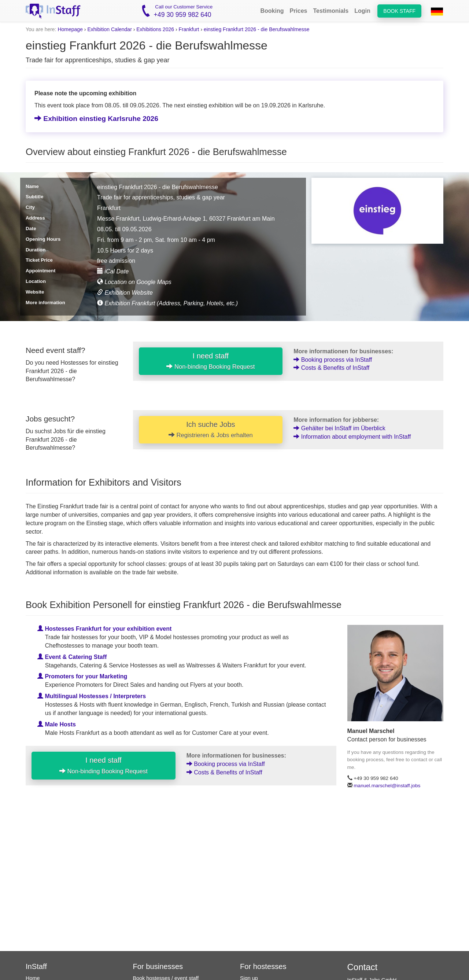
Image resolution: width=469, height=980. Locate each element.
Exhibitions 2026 (155, 29)
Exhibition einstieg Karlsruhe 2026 (96, 119)
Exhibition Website (125, 293)
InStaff (36, 966)
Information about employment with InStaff (352, 437)
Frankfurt (189, 29)
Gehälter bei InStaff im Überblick (339, 428)
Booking (272, 11)
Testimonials (331, 11)
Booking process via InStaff (333, 360)
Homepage (70, 29)
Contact (363, 967)
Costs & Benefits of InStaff (331, 368)
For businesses (158, 966)
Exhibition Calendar (109, 29)
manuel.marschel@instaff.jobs (387, 786)
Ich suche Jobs (211, 430)
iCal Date (113, 271)
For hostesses (263, 966)
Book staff (399, 11)
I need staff (211, 361)
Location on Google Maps (134, 282)
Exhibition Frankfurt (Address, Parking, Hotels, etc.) (167, 303)
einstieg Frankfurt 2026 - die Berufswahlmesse (257, 29)
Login (362, 11)
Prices (298, 11)
